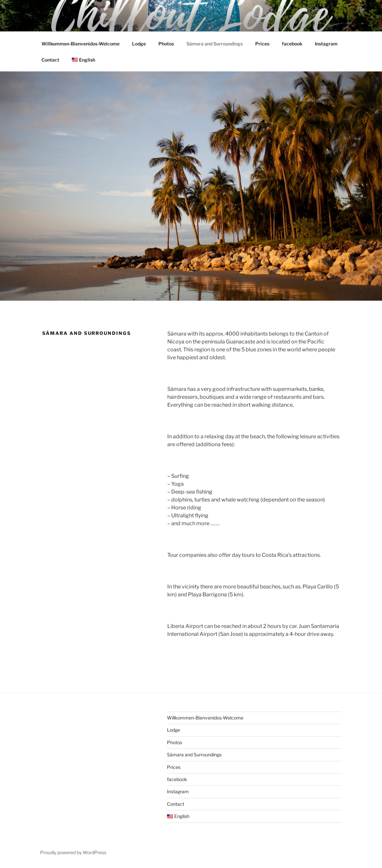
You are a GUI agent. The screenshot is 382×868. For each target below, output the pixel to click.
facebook (292, 44)
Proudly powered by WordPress (73, 852)
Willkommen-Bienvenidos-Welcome (81, 44)
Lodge (139, 44)
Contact (50, 60)
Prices (262, 44)
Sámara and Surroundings (215, 44)
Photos (166, 44)
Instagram (326, 44)
